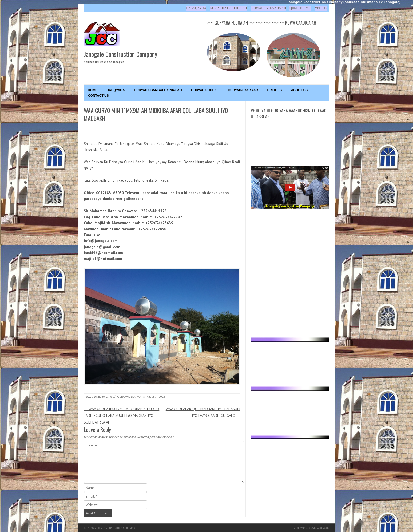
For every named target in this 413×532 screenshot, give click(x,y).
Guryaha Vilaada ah (268, 8)
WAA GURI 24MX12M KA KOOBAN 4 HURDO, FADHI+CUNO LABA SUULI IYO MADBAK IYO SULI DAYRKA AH (122, 416)
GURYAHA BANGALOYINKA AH (158, 90)
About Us (299, 90)
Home (93, 90)
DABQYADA (116, 90)
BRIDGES (275, 90)
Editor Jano (105, 397)
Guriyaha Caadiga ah (228, 8)
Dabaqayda (196, 8)
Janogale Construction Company (120, 54)
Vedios (321, 8)
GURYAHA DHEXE (205, 90)
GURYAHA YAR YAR (243, 90)
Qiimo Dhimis (300, 8)
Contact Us (98, 96)
